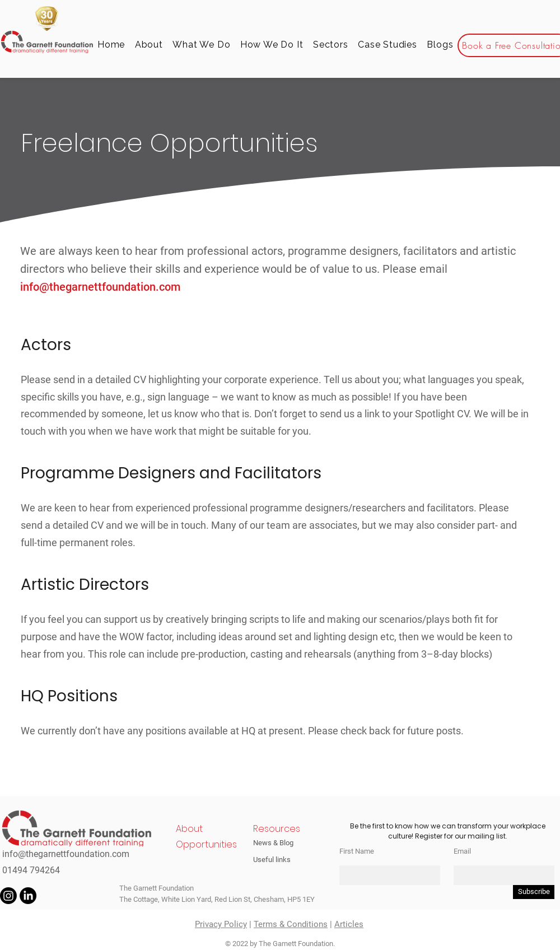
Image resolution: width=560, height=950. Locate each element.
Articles (349, 924)
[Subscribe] (534, 892)
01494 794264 (31, 870)
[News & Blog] (278, 842)
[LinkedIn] (28, 896)
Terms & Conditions (291, 924)
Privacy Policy (221, 924)
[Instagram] (8, 896)
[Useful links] (278, 859)
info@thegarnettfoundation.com (102, 287)
